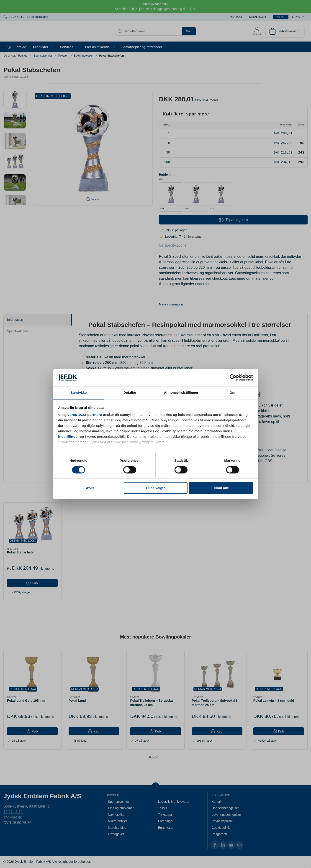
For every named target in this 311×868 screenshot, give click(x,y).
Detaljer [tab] (130, 393)
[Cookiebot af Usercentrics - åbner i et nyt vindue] (233, 378)
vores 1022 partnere (85, 415)
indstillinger (69, 437)
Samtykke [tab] (79, 393)
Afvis (90, 488)
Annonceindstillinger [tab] (181, 393)
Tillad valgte (155, 488)
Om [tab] (232, 393)
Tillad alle (221, 488)
